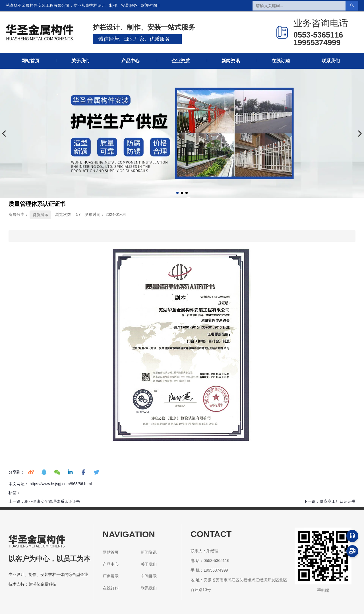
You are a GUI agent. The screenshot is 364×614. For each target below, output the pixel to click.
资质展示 (40, 215)
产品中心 (131, 61)
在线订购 (281, 61)
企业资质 (181, 61)
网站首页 (30, 61)
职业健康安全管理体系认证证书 (52, 501)
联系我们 (331, 61)
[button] (177, 193)
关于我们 (80, 61)
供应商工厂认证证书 (338, 501)
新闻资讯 (231, 61)
